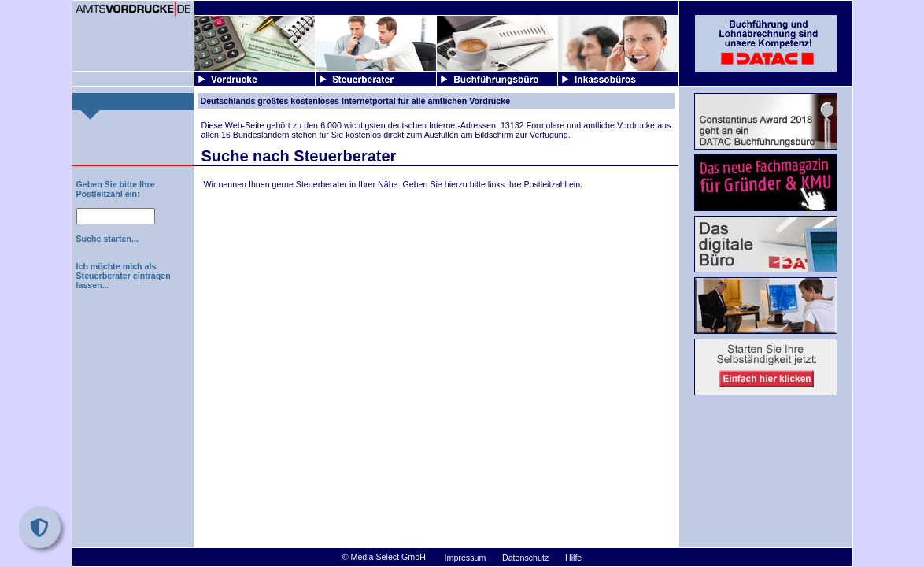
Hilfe (573, 558)
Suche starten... (107, 239)
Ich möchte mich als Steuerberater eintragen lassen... (124, 276)
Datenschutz (525, 558)
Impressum (466, 558)
